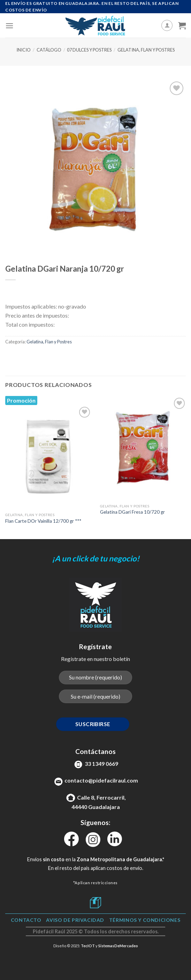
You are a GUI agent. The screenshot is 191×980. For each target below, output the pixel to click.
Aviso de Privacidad (75, 920)
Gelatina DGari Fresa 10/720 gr (132, 512)
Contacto (26, 920)
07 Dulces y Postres (89, 50)
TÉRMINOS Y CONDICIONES (145, 920)
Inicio (24, 50)
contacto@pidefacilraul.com (101, 780)
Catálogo (49, 50)
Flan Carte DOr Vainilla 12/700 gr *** (43, 521)
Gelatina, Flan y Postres (146, 50)
